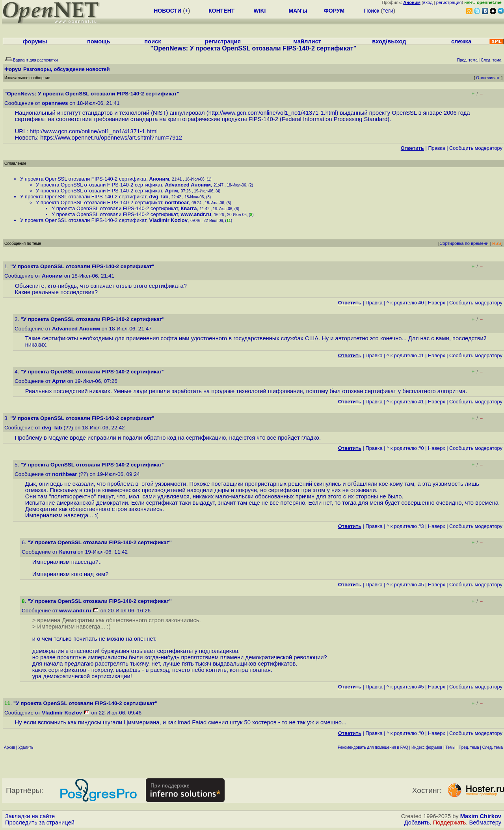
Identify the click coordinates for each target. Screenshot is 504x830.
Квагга (189, 208)
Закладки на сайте (30, 816)
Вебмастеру (485, 823)
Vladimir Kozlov (168, 220)
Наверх (437, 303)
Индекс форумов (427, 747)
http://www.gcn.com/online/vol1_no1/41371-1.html (272, 113)
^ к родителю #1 (405, 355)
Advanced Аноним (188, 185)
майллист (307, 41)
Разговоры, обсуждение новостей (67, 69)
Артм (171, 191)
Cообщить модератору (476, 148)
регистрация (449, 2)
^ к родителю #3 (405, 526)
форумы (35, 41)
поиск (153, 41)
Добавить (417, 823)
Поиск (371, 11)
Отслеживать (488, 78)
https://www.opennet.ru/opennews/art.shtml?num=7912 (111, 138)
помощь (99, 41)
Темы (450, 747)
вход (428, 2)
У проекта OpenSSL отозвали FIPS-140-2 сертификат (83, 179)
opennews (55, 103)
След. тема (493, 747)
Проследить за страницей (40, 823)
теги (388, 11)
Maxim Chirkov (481, 816)
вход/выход (389, 41)
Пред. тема (469, 747)
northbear (177, 202)
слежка (461, 41)
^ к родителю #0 (405, 303)
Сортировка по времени (464, 243)
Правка (436, 148)
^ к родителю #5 (405, 585)
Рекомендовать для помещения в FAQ (373, 747)
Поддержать (450, 823)
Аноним (159, 179)
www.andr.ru (196, 214)
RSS (497, 243)
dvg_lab (159, 197)
